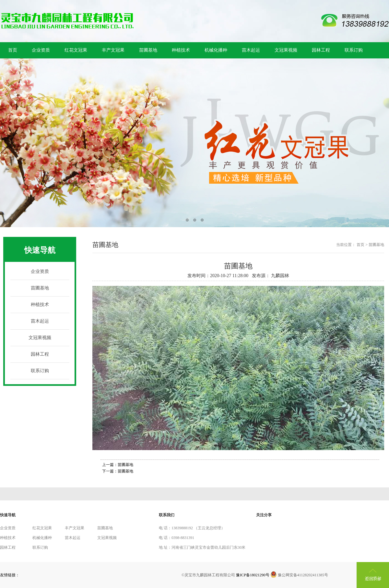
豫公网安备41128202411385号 (299, 575)
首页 (13, 50)
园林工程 (321, 50)
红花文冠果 (76, 50)
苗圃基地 (148, 50)
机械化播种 (216, 50)
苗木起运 (251, 50)
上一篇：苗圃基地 (118, 465)
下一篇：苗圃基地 (118, 471)
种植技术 (181, 50)
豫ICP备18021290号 (253, 575)
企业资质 (41, 50)
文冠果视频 (286, 50)
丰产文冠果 (113, 50)
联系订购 (354, 50)
